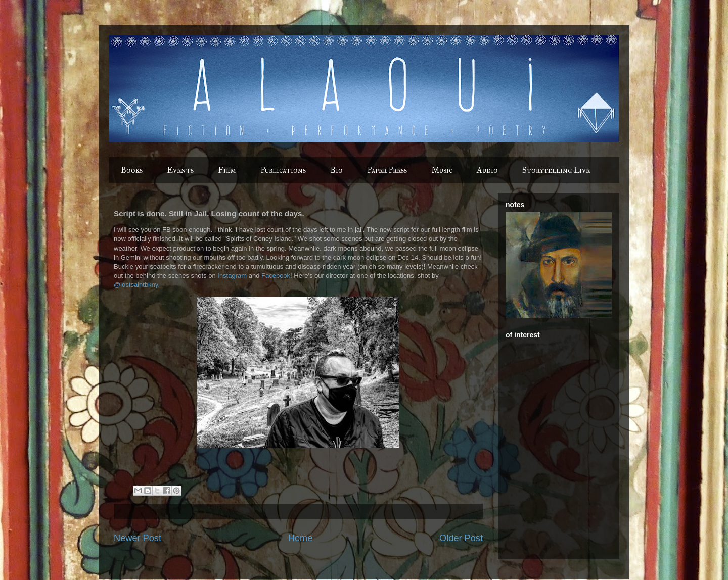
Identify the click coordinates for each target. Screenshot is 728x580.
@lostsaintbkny (136, 285)
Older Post (461, 538)
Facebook (276, 276)
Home (301, 538)
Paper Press (387, 170)
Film (227, 170)
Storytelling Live (556, 170)
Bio (336, 170)
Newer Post (138, 538)
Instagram (232, 276)
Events (180, 170)
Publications (283, 170)
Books (132, 170)
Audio (487, 170)
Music (442, 170)
